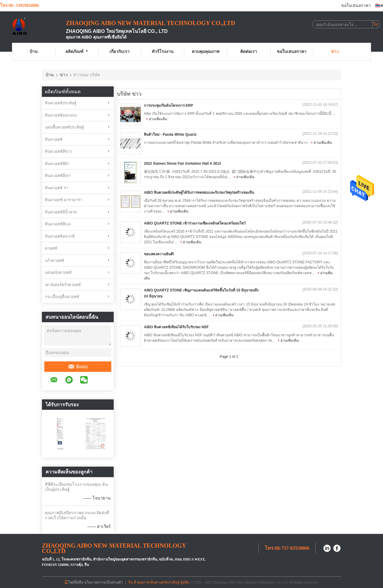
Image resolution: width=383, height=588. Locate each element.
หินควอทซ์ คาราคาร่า (63, 200)
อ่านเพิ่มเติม (158, 119)
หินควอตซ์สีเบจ (58, 224)
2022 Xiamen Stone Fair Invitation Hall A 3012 (183, 164)
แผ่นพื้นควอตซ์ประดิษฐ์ (64, 127)
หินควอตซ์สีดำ (57, 164)
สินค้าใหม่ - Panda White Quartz (170, 135)
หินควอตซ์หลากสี (60, 236)
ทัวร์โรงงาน (163, 52)
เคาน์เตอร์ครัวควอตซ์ (63, 285)
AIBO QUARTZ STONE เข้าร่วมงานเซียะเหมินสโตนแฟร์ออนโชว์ (195, 223)
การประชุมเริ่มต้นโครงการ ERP (168, 106)
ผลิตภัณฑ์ (77, 52)
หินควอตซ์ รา (56, 188)
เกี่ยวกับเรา (120, 52)
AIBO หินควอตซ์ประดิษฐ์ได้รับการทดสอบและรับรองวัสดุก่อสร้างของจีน (199, 193)
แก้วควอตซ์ (54, 261)
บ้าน (34, 52)
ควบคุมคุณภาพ (206, 52)
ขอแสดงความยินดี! (159, 254)
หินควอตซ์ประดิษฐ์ (61, 103)
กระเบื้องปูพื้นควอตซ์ (62, 297)
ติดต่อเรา (249, 52)
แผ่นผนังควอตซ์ (58, 272)
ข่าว (335, 52)
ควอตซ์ (51, 248)
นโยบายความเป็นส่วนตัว (104, 582)
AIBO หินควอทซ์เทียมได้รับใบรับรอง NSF (176, 327)
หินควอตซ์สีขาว (58, 151)
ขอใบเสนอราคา (356, 6)
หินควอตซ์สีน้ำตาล (61, 212)
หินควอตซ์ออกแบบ (61, 115)
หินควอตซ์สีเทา (58, 176)
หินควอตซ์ (54, 139)
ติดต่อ (78, 367)
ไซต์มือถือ (74, 582)
